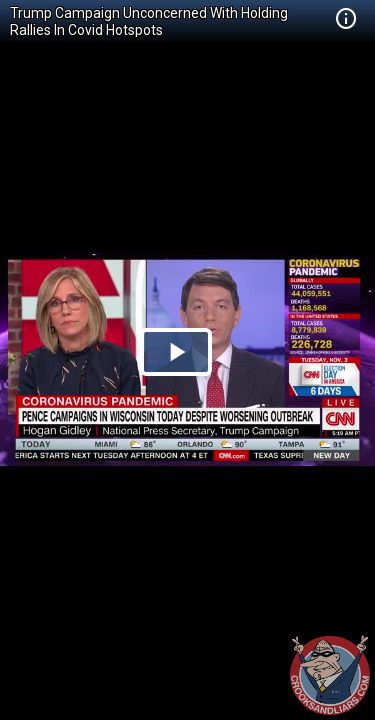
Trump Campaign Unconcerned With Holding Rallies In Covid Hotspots (149, 21)
